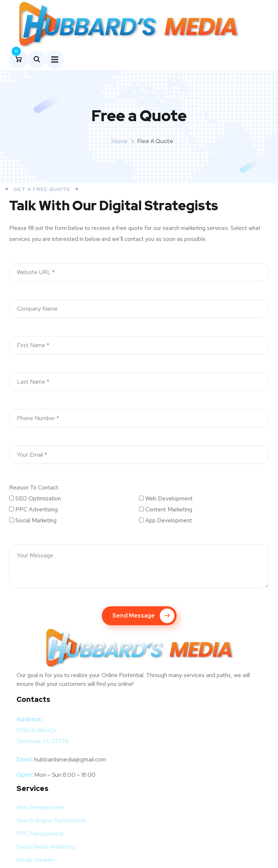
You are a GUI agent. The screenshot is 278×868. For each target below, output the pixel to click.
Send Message (143, 614)
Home (120, 140)
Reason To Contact (34, 486)
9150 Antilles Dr (36, 729)
